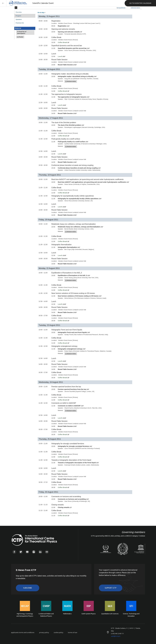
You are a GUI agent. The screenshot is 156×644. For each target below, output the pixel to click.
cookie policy (58, 632)
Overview (19, 12)
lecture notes (71, 81)
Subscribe (28, 588)
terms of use (73, 632)
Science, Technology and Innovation (131, 615)
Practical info (20, 23)
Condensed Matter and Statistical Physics (46, 615)
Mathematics (67, 614)
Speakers (19, 19)
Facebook (14, 552)
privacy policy (44, 632)
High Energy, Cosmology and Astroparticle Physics (25, 615)
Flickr (47, 552)
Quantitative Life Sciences (110, 614)
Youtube (27, 552)
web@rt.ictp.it (116, 636)
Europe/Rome (121, 8)
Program (18, 16)
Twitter (21, 552)
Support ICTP (111, 588)
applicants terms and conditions (23, 632)
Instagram (34, 552)
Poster (20, 37)
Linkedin (40, 552)
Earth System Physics (89, 614)
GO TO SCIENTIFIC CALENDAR (140, 3)
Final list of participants (22, 33)
